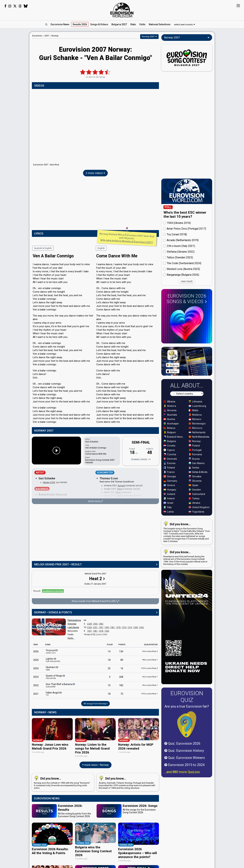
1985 (101, 624)
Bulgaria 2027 (119, 24)
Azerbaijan (171, 424)
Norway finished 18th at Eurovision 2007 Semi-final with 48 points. (127, 238)
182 (121, 685)
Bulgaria (170, 441)
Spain (193, 485)
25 (109, 668)
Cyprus (169, 450)
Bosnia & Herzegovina (175, 437)
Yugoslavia (196, 512)
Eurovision (37, 36)
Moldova (195, 415)
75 (122, 694)
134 (121, 651)
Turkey (194, 498)
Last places (73, 627)
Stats (133, 24)
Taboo (118, 492)
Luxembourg (197, 406)
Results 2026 (80, 24)
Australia (170, 415)
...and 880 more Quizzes (182, 772)
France (169, 472)
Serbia (194, 468)
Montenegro (197, 424)
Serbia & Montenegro (200, 472)
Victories (72, 624)
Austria (169, 419)
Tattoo (120, 489)
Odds (142, 24)
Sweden (195, 490)
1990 (107, 627)
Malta (193, 410)
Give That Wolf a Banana (61, 685)
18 (109, 660)
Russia (194, 459)
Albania (169, 402)
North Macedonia (199, 437)
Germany (170, 481)
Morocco (195, 428)
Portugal (195, 450)
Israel (168, 503)
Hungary (170, 490)
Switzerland (197, 494)
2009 (89, 624)
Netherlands (197, 432)
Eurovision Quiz (187, 697)
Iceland (169, 494)
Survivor (121, 486)
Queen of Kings (56, 677)
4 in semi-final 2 (150, 651)
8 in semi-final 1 (150, 660)
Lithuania (195, 402)
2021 (36, 694)
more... (71, 638)
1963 (141, 627)
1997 (101, 627)
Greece (169, 485)
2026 (36, 651)
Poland (194, 446)
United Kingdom (199, 507)
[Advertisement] (15, 83)
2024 (36, 668)
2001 (95, 627)
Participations (74, 620)
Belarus (169, 428)
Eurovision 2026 (187, 299)
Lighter (53, 660)
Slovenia (195, 481)
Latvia (169, 512)
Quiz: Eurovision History (184, 751)
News (60, 24)
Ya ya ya (52, 651)
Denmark (170, 459)
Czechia (170, 454)
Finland (169, 468)
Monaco (195, 419)
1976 (124, 627)
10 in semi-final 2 (149, 668)
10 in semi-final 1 (149, 694)
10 (109, 685)
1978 (118, 627)
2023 (36, 677)
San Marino (197, 463)
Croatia (169, 446)
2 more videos (95, 173)
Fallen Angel (54, 694)
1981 (113, 627)
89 (122, 660)
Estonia (169, 463)
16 (122, 668)
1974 (130, 627)
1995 (95, 624)
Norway (195, 441)
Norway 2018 (49, 482)
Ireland (169, 498)
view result (187, 281)
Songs (99, 24)
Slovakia (195, 476)
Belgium (170, 432)
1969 (136, 627)
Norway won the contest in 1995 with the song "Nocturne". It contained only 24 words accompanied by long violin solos (62, 781)
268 (121, 677)
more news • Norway (95, 763)
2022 (36, 685)
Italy (168, 507)
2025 (36, 660)
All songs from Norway (95, 704)
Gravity (120, 496)
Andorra (170, 406)
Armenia (170, 410)
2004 (89, 627)
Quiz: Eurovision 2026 (182, 743)
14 (109, 651)
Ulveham (52, 668)
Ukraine (194, 503)
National (160, 24)
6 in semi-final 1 (150, 677)
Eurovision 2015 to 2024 (184, 765)
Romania (195, 454)
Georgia (170, 476)
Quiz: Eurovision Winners (185, 758)
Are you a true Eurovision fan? (187, 706)
